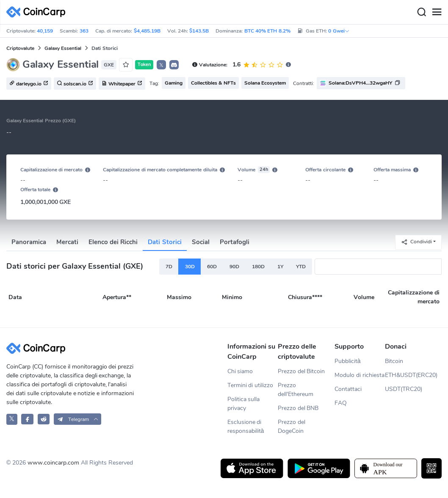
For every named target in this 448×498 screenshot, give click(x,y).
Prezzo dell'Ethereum (296, 390)
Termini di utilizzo (250, 385)
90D (234, 267)
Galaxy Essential (63, 48)
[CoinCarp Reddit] (44, 419)
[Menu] (437, 12)
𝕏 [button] (161, 65)
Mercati (67, 242)
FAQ (341, 403)
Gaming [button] (174, 83)
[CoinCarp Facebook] (27, 419)
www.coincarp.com (53, 463)
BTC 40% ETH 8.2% (267, 31)
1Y (280, 267)
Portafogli (235, 242)
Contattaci (348, 389)
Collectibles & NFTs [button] (213, 83)
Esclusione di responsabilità (246, 426)
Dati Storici (165, 242)
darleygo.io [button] (29, 84)
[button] (174, 65)
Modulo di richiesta (360, 375)
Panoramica (29, 242)
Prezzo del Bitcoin (301, 371)
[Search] (421, 12)
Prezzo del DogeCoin (292, 426)
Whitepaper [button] (122, 84)
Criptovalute (20, 48)
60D (212, 267)
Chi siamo (240, 371)
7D (169, 267)
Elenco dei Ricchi (113, 242)
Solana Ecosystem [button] (265, 83)
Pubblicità (348, 361)
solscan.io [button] (75, 84)
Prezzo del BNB (298, 408)
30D (190, 267)
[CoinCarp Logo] (38, 12)
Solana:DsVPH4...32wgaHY (360, 83)
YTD (301, 267)
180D (258, 267)
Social (201, 242)
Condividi (416, 242)
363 (84, 31)
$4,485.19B (147, 31)
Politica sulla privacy (244, 404)
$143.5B (199, 31)
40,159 (45, 31)
